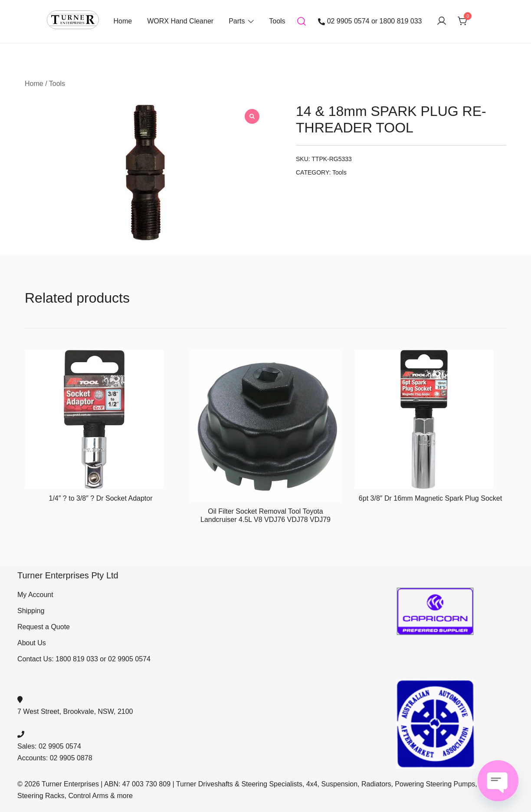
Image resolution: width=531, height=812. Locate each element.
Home (123, 21)
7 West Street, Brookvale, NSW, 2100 (75, 711)
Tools (277, 21)
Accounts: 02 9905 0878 (55, 758)
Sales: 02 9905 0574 (49, 746)
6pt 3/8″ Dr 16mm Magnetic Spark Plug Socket (430, 498)
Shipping (31, 611)
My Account (35, 595)
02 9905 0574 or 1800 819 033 (370, 21)
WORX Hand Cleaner (180, 21)
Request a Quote (44, 627)
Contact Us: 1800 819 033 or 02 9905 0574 (84, 659)
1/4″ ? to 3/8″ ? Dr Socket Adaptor (100, 498)
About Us (32, 643)
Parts (237, 21)
